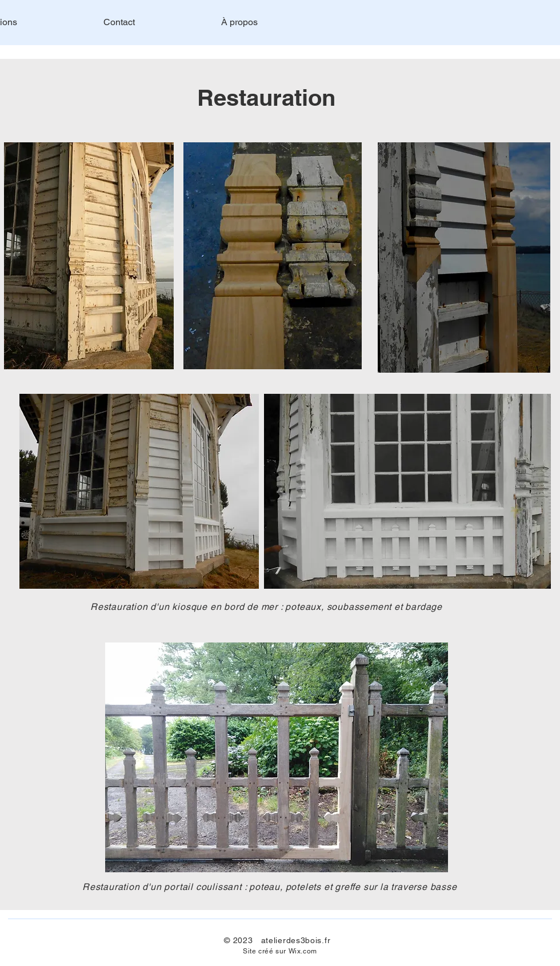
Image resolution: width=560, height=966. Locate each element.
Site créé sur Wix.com (280, 951)
